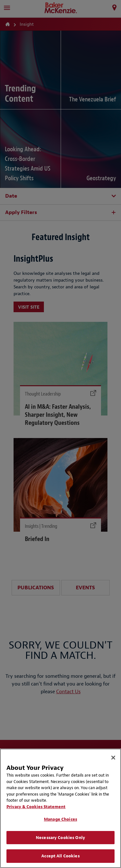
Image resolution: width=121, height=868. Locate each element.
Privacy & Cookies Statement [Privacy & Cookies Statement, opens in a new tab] (36, 807)
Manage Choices (60, 819)
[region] (60, 808)
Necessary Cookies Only (60, 838)
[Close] (113, 758)
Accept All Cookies (60, 856)
